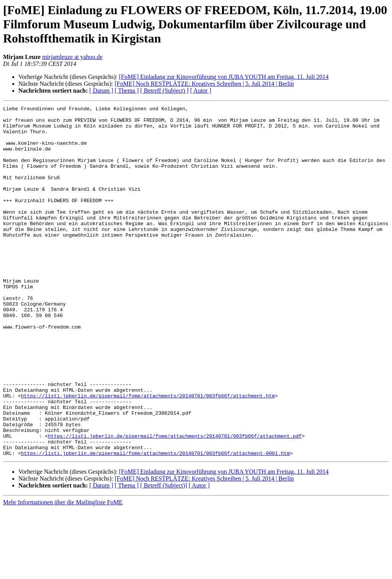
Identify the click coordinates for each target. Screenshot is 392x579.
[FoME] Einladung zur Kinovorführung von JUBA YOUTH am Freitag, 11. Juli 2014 (224, 77)
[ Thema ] (127, 91)
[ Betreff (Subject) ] (164, 91)
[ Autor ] (201, 91)
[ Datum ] (101, 91)
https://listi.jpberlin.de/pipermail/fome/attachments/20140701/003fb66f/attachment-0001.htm (155, 523)
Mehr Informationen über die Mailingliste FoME (63, 572)
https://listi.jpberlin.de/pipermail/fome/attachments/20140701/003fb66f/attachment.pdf (175, 502)
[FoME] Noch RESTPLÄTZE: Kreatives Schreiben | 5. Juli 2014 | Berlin (204, 84)
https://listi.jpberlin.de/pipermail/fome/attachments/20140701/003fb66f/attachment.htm (148, 454)
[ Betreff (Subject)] (163, 555)
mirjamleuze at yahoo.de (72, 57)
